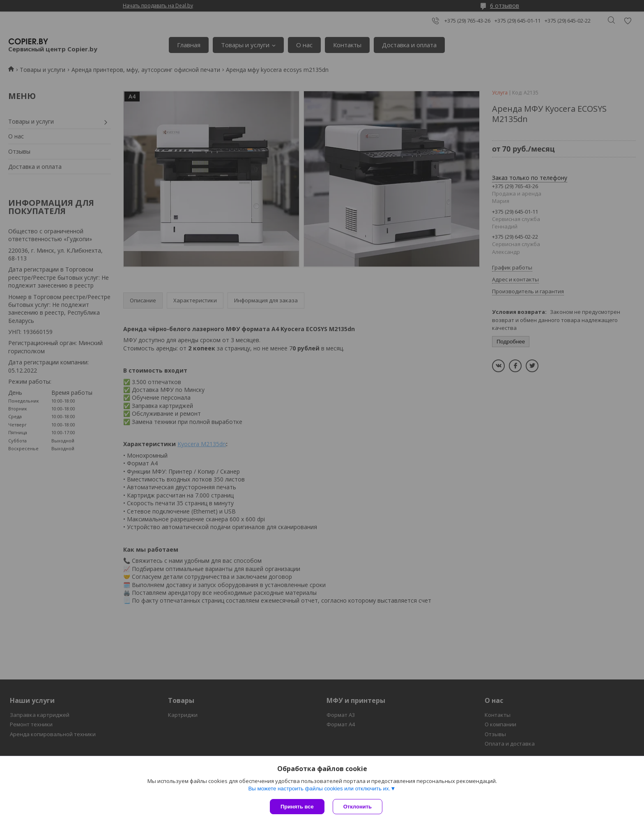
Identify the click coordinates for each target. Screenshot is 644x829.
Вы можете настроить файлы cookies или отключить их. (319, 789)
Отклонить (358, 807)
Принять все (297, 807)
